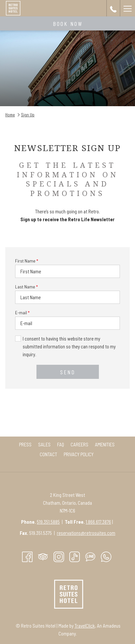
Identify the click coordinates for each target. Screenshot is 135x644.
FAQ (61, 444)
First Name (27, 261)
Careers (79, 444)
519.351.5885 (48, 522)
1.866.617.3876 (98, 522)
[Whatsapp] (106, 556)
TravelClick (85, 626)
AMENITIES (105, 444)
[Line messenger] (90, 556)
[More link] (127, 8)
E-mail (22, 312)
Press (25, 444)
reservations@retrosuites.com (86, 533)
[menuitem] (25, 444)
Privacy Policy (79, 454)
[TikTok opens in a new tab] (75, 556)
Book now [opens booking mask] (68, 24)
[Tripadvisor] (43, 556)
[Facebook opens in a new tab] (27, 556)
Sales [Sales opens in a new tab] (45, 444)
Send (68, 372)
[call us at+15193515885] (113, 8)
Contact (48, 454)
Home (10, 115)
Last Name (26, 287)
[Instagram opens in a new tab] (59, 556)
